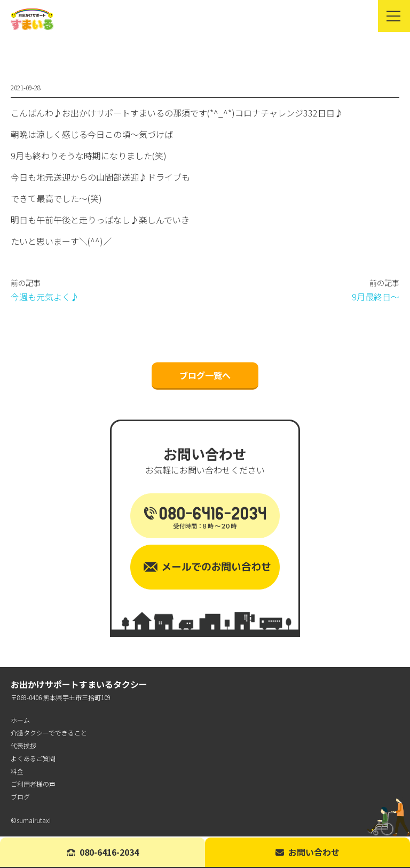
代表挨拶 (23, 746)
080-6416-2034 (103, 852)
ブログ (20, 798)
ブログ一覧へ (205, 376)
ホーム (20, 721)
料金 (17, 772)
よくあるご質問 (33, 759)
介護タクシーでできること (49, 734)
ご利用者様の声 (33, 785)
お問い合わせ (307, 852)
